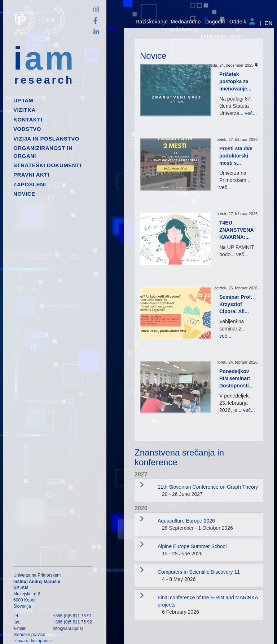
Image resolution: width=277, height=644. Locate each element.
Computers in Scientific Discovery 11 (199, 572)
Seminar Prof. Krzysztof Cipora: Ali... (236, 304)
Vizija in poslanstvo (46, 139)
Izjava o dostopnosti (32, 641)
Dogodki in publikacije (214, 29)
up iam (23, 100)
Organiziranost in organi (43, 152)
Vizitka (25, 110)
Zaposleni (30, 184)
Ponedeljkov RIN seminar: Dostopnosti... (236, 378)
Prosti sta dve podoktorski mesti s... (236, 156)
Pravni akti (31, 175)
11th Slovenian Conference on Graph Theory (208, 487)
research (44, 80)
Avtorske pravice (29, 635)
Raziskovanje (152, 22)
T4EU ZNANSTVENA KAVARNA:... (236, 230)
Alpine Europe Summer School (192, 546)
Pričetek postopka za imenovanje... (235, 81)
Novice (24, 194)
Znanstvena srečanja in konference (179, 457)
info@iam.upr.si (68, 629)
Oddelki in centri (239, 29)
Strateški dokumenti (47, 165)
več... (251, 113)
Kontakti (28, 119)
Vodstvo (27, 129)
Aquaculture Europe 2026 (186, 521)
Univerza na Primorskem (37, 575)
